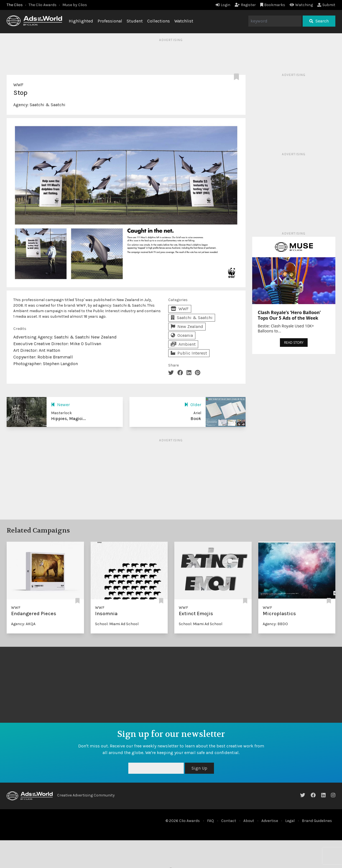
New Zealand (187, 326)
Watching (301, 5)
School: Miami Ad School (117, 624)
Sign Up (199, 768)
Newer (60, 405)
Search (319, 21)
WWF (18, 85)
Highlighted (81, 21)
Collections (159, 21)
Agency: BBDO (275, 624)
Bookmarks (273, 5)
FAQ (210, 821)
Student (135, 21)
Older (193, 405)
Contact (229, 821)
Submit (326, 5)
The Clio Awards (43, 5)
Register (245, 5)
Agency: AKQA (23, 624)
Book (196, 418)
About (249, 821)
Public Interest (189, 353)
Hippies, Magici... (68, 418)
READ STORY (294, 343)
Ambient (183, 344)
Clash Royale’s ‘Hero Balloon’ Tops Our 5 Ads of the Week (289, 315)
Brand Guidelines (317, 821)
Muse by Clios (75, 5)
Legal (290, 821)
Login (223, 5)
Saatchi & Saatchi (48, 105)
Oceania (182, 335)
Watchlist (184, 21)
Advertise (270, 821)
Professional (110, 21)
